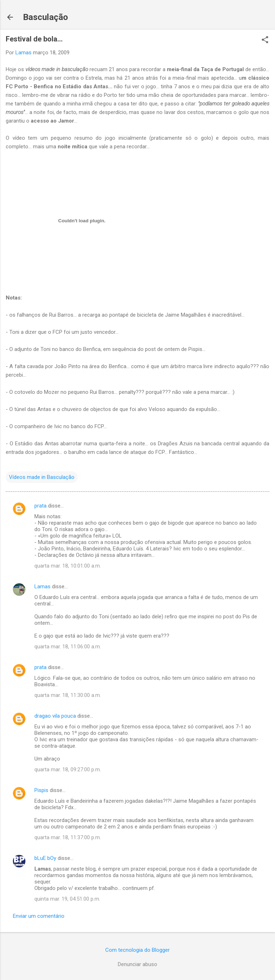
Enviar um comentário (39, 916)
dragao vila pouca (55, 716)
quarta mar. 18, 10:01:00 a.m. (68, 566)
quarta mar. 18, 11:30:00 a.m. (68, 695)
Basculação (45, 17)
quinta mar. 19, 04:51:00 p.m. (67, 899)
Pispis (41, 790)
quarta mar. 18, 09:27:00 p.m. (68, 769)
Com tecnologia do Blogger (137, 950)
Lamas (42, 586)
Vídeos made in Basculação (42, 477)
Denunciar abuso (137, 964)
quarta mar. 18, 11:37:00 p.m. (68, 837)
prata (40, 506)
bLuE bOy (45, 858)
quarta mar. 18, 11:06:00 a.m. (68, 647)
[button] (265, 40)
